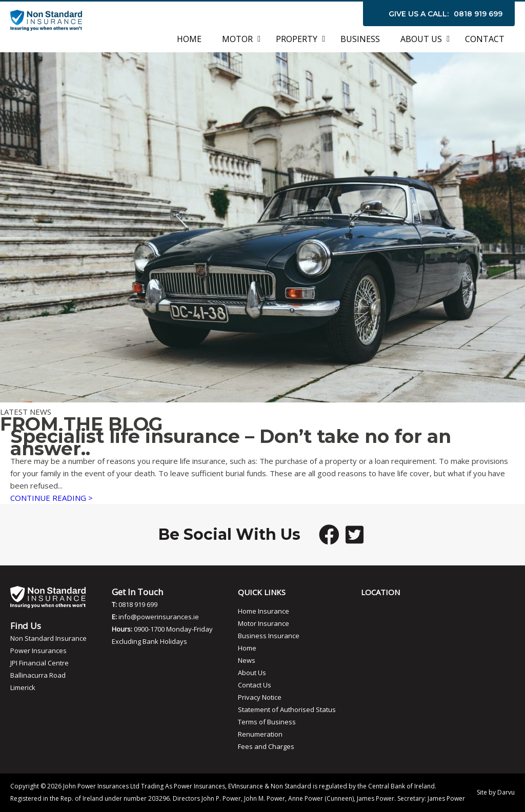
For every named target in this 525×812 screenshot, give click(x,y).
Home (247, 648)
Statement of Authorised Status (287, 709)
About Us (252, 673)
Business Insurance (269, 636)
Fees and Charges (266, 746)
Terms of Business (267, 722)
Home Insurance (264, 611)
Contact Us (255, 685)
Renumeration (260, 734)
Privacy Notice (260, 697)
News (247, 660)
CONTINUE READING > (52, 498)
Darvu (506, 792)
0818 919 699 (478, 14)
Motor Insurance (264, 623)
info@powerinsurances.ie (159, 617)
